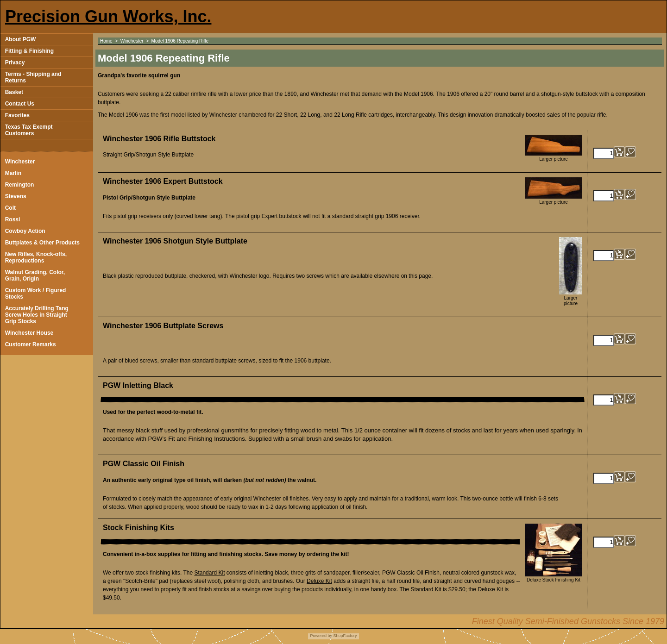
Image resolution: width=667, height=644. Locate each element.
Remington (20, 185)
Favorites (17, 115)
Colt (10, 208)
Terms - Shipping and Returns (33, 77)
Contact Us (20, 104)
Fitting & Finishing (29, 51)
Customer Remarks (31, 344)
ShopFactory (345, 636)
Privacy (15, 63)
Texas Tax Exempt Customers (29, 130)
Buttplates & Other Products (42, 243)
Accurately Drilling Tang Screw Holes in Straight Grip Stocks (37, 315)
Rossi (13, 219)
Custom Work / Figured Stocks (36, 294)
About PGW (21, 39)
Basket (14, 92)
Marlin (13, 173)
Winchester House (29, 333)
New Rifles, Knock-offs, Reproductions (36, 257)
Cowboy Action (25, 231)
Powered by (321, 636)
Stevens (16, 196)
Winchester (20, 162)
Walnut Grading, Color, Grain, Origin (35, 275)
